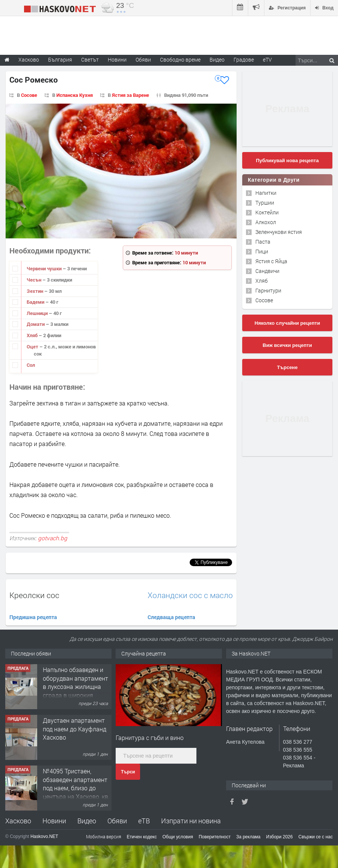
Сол (31, 365)
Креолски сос (34, 595)
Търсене (287, 367)
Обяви (117, 821)
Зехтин (35, 291)
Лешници (38, 313)
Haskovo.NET (44, 836)
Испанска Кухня (75, 95)
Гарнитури (268, 290)
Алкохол (266, 222)
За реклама (248, 837)
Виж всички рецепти (287, 345)
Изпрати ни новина (191, 821)
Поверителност (215, 837)
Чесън (35, 280)
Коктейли (267, 212)
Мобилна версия (104, 836)
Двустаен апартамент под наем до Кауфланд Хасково (75, 729)
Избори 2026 (280, 837)
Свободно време (180, 60)
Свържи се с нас (315, 837)
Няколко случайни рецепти (287, 323)
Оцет (33, 347)
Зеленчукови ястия (279, 232)
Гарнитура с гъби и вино (150, 738)
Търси (128, 772)
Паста (263, 242)
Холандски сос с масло (190, 595)
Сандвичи (267, 271)
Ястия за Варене (131, 95)
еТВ (144, 821)
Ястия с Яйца (271, 261)
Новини (117, 60)
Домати (36, 324)
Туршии (265, 203)
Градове (244, 60)
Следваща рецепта (171, 617)
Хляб (33, 335)
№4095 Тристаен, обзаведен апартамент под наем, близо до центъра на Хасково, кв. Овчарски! (76, 788)
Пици (262, 251)
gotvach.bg (53, 538)
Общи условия (178, 837)
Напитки (266, 193)
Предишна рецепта (33, 617)
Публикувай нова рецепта (287, 160)
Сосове (29, 95)
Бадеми (36, 302)
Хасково (18, 821)
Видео (87, 821)
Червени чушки (45, 268)
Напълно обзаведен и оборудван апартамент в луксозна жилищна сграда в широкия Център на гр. (75, 686)
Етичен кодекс (142, 837)
